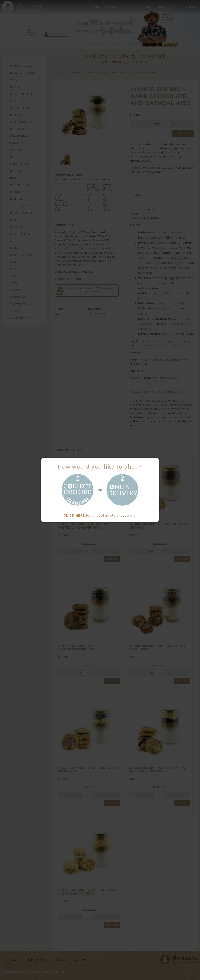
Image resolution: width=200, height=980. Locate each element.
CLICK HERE (74, 515)
